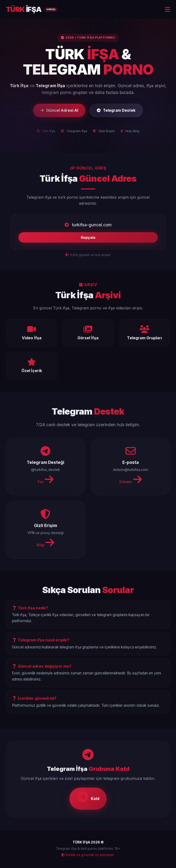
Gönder (130, 480)
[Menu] (168, 10)
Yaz (45, 480)
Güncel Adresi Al (58, 110)
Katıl (88, 797)
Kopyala (88, 238)
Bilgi (45, 543)
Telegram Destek (117, 110)
